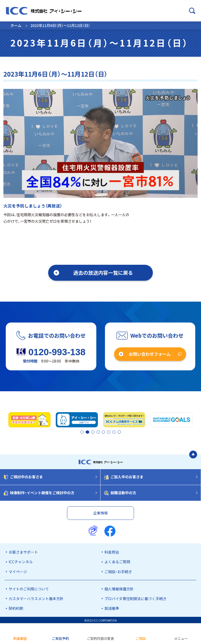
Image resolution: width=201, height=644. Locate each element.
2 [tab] (87, 432)
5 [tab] (105, 432)
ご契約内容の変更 (100, 639)
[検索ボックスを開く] (192, 11)
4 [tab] (101, 432)
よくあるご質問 (117, 561)
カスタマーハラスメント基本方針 (36, 598)
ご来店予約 (60, 639)
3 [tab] (97, 432)
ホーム (16, 25)
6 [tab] (110, 432)
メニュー (181, 639)
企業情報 (100, 512)
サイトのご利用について (29, 588)
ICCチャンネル (21, 561)
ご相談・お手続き (118, 571)
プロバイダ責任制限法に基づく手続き (135, 598)
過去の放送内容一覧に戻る (103, 272)
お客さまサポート (23, 551)
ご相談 (141, 639)
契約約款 (16, 607)
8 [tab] (119, 432)
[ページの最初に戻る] (193, 454)
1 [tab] (82, 432)
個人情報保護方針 (119, 588)
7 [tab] (114, 432)
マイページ (18, 571)
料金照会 (112, 551)
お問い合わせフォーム (150, 354)
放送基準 (112, 607)
